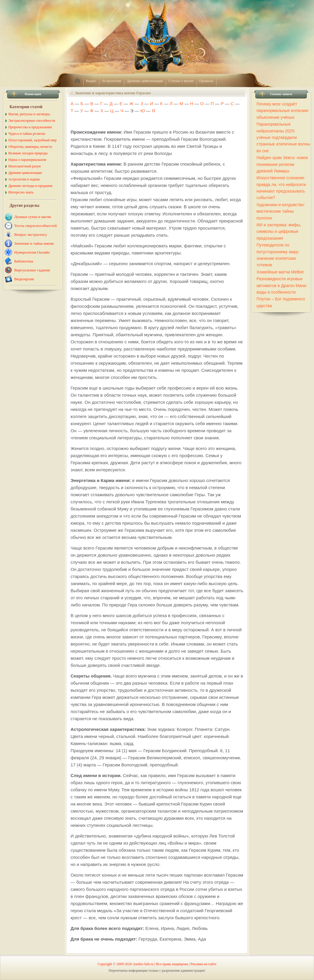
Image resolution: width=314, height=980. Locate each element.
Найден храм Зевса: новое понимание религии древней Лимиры (282, 164)
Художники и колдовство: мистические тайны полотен (281, 211)
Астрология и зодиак (24, 179)
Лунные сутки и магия (32, 217)
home (77, 81)
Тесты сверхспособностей (36, 226)
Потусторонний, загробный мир (32, 140)
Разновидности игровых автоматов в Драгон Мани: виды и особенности (282, 285)
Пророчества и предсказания (30, 127)
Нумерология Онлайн (32, 252)
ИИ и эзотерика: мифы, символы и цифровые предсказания (279, 232)
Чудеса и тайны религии (27, 134)
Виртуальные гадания (32, 270)
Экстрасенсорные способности (32, 121)
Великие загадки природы (28, 153)
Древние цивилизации (145, 81)
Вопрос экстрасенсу (31, 234)
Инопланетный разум (24, 166)
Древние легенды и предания (30, 186)
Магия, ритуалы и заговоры (29, 114)
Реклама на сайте (204, 964)
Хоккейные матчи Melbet (280, 272)
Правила (206, 81)
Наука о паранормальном (27, 160)
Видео (91, 81)
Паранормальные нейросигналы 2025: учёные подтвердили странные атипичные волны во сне (283, 137)
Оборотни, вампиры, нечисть (30, 147)
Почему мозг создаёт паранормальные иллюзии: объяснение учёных (283, 111)
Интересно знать (21, 192)
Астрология (111, 81)
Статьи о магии (181, 81)
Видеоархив (24, 279)
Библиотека (24, 261)
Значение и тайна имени (34, 243)
